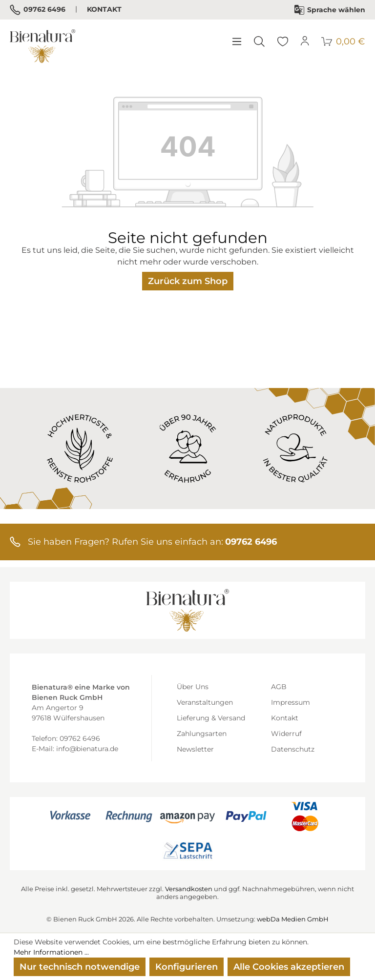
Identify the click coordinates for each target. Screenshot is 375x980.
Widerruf (286, 734)
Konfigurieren (187, 967)
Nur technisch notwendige (80, 967)
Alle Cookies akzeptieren (289, 967)
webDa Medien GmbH (293, 919)
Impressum (291, 702)
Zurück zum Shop (188, 281)
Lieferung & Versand (211, 718)
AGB (279, 687)
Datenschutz (293, 749)
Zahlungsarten (202, 734)
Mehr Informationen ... (51, 952)
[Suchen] (259, 41)
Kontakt (104, 9)
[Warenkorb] (344, 41)
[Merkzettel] (283, 41)
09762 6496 (38, 10)
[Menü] (236, 41)
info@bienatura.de (87, 749)
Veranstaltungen (205, 702)
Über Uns (193, 687)
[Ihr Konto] (305, 41)
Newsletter (195, 749)
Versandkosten (189, 889)
